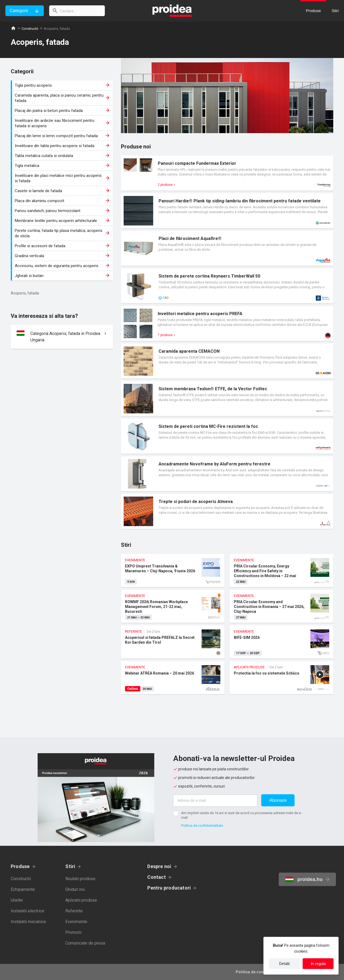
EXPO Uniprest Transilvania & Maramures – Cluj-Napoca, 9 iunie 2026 (173, 571)
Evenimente (76, 922)
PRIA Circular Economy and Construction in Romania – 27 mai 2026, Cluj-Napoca (282, 606)
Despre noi (159, 866)
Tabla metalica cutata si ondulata (62, 156)
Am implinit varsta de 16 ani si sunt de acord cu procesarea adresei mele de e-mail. (241, 815)
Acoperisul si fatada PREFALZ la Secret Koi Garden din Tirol (173, 642)
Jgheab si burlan (62, 276)
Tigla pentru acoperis (62, 85)
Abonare (278, 800)
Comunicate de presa (85, 943)
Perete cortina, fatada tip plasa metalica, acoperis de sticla (62, 233)
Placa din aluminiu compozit (62, 201)
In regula (318, 964)
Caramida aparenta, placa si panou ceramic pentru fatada (62, 98)
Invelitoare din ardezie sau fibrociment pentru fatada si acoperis (62, 123)
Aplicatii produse (81, 900)
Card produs (227, 173)
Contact (157, 877)
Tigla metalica (62, 166)
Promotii (73, 932)
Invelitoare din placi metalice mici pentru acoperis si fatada (62, 178)
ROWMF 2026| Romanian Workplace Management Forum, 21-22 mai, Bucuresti (173, 606)
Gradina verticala (62, 256)
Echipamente (23, 889)
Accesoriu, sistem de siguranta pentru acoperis (62, 266)
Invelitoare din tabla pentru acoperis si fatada (62, 146)
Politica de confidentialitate (202, 826)
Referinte (74, 911)
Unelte (17, 900)
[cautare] (77, 11)
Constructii (30, 29)
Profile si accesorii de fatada (62, 246)
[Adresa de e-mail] (215, 801)
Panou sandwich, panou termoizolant (62, 211)
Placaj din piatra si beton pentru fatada (62, 111)
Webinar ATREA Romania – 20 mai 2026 (173, 678)
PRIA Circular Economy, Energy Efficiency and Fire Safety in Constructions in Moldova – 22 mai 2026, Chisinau (282, 571)
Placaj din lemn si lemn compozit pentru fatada (62, 136)
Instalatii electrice (28, 911)
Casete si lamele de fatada (62, 191)
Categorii (19, 11)
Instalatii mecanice (28, 922)
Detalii (284, 964)
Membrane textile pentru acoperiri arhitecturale (62, 221)
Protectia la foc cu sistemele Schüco (282, 678)
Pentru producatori (169, 888)
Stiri (70, 866)
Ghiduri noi (75, 889)
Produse (20, 866)
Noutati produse (80, 879)
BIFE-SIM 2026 (282, 642)
